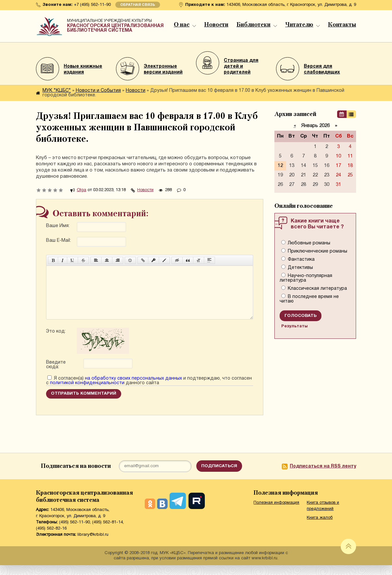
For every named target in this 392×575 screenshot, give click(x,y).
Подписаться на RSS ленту (323, 476)
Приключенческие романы (317, 251)
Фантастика (301, 260)
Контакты (342, 25)
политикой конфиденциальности (87, 393)
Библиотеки (257, 25)
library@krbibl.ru (93, 545)
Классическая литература (317, 289)
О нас (185, 25)
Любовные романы (308, 243)
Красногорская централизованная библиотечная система (116, 25)
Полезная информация (276, 513)
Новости (216, 25)
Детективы (300, 268)
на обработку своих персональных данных (133, 388)
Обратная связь (138, 5)
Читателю (302, 25)
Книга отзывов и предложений (323, 516)
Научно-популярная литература (306, 278)
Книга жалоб (320, 528)
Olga (82, 190)
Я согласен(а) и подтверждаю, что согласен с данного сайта (149, 391)
